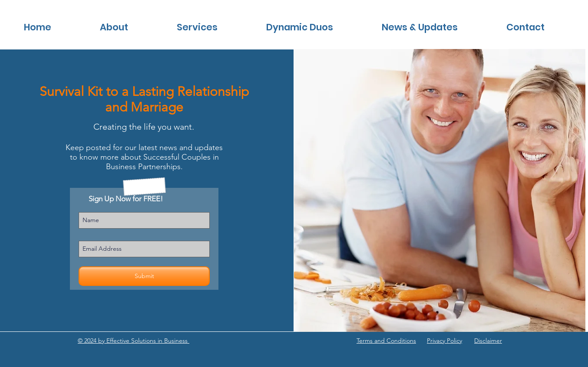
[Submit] (144, 276)
